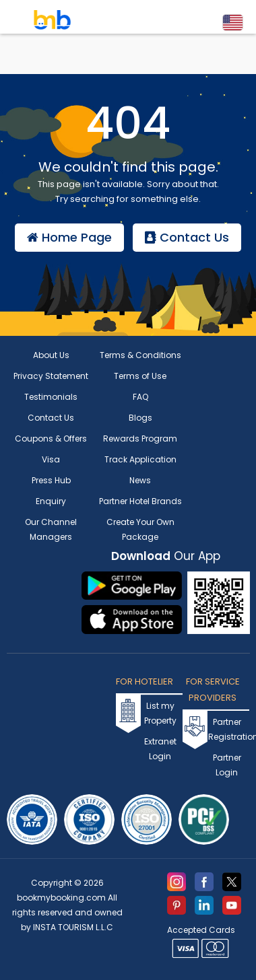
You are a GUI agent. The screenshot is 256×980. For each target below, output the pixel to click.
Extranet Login (160, 749)
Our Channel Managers (51, 529)
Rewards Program (140, 439)
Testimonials (51, 397)
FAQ (140, 397)
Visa (51, 459)
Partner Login (227, 765)
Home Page (69, 237)
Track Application (140, 459)
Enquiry (51, 501)
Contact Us (187, 237)
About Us (51, 355)
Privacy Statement (51, 376)
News (140, 480)
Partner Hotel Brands (140, 501)
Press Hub (51, 480)
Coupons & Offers (51, 439)
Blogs (140, 418)
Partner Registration (227, 729)
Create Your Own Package (140, 529)
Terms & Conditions (140, 355)
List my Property (160, 713)
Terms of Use (140, 376)
